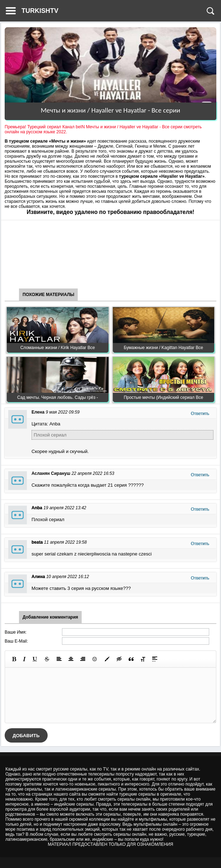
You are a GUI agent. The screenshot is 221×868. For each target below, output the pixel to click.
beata (37, 542)
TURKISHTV (40, 11)
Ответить (200, 414)
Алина (38, 577)
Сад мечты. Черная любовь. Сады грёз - (58, 397)
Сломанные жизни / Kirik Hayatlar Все (58, 348)
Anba (37, 508)
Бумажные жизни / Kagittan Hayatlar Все (164, 348)
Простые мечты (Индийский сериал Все (163, 397)
